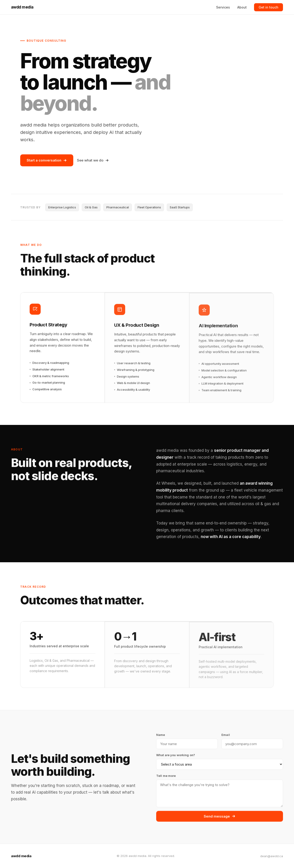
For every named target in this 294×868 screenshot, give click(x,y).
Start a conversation (47, 160)
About (242, 7)
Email (226, 736)
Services (223, 7)
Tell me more (166, 777)
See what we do (93, 160)
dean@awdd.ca (272, 856)
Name (161, 736)
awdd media (22, 7)
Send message (220, 818)
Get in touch (269, 7)
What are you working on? (176, 756)
